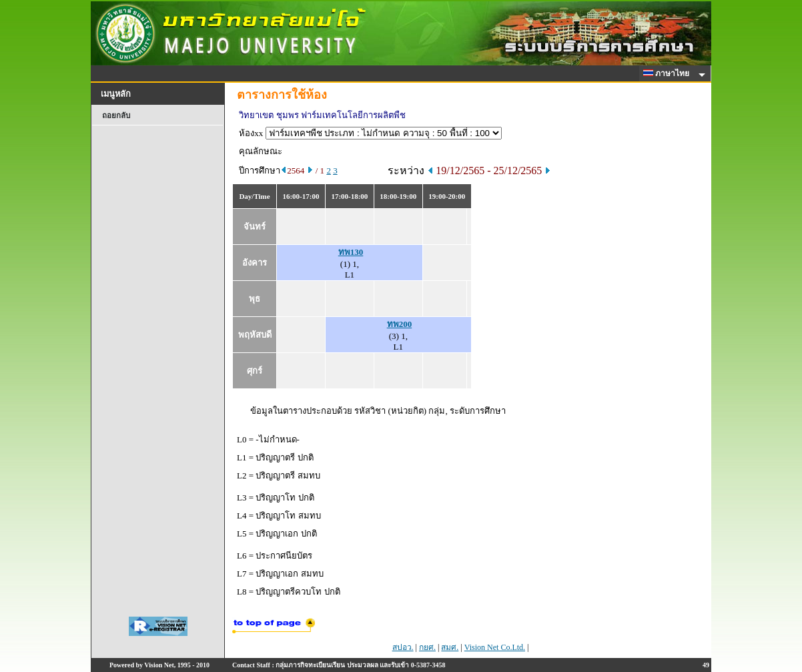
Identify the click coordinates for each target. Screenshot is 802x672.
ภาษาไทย (669, 73)
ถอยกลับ (116, 115)
